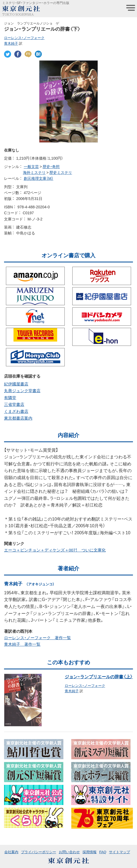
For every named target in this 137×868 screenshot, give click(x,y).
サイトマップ (119, 852)
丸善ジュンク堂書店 (22, 391)
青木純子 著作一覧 (22, 644)
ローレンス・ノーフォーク (24, 38)
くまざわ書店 (16, 411)
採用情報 (90, 852)
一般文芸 (31, 166)
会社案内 (11, 852)
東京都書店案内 (18, 418)
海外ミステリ (34, 172)
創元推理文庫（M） (39, 178)
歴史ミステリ (61, 172)
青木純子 (11, 43)
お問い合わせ (69, 852)
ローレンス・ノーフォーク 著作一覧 (37, 638)
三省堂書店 (14, 404)
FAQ (103, 852)
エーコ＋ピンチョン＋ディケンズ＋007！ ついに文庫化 (55, 550)
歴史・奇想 (51, 166)
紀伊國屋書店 (16, 384)
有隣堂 (10, 398)
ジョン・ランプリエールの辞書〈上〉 (99, 676)
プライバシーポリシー (39, 852)
